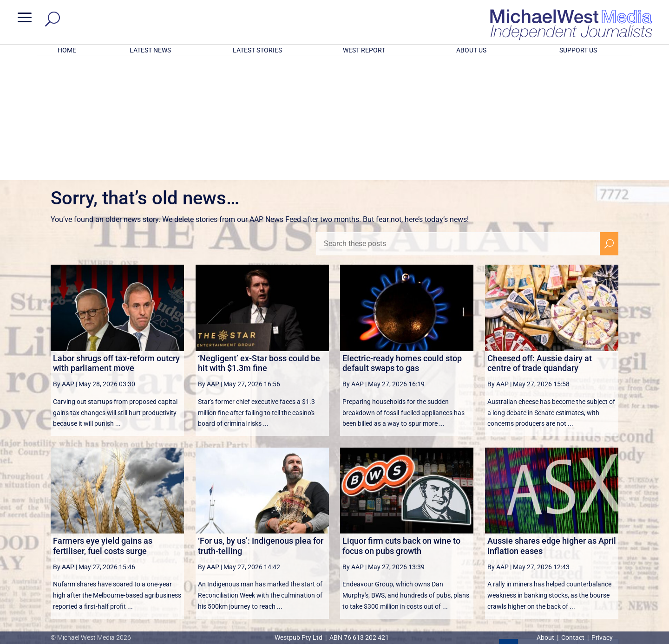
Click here (373, 600)
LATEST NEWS (150, 50)
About (546, 637)
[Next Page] (587, 527)
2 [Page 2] (528, 527)
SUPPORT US (578, 50)
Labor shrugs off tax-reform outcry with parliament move (116, 242)
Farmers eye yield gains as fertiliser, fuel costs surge (103, 424)
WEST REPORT (364, 50)
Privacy (602, 637)
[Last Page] (608, 527)
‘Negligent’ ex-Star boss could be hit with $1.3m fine (259, 242)
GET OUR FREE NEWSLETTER (334, 584)
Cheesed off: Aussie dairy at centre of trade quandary (540, 242)
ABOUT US (471, 50)
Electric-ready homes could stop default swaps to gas (402, 242)
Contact (573, 637)
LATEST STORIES (257, 50)
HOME (67, 50)
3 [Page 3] (548, 527)
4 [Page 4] (568, 527)
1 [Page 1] (508, 527)
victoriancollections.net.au (370, 550)
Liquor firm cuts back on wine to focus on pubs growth (401, 424)
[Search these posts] (458, 122)
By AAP (64, 262)
